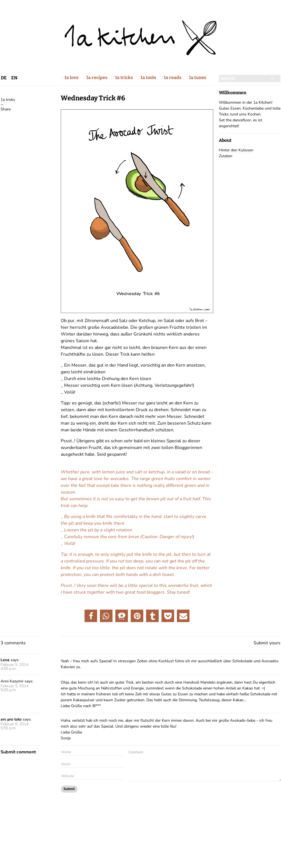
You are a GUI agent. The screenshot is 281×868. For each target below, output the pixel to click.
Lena (5, 660)
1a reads (173, 77)
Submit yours (267, 643)
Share (6, 109)
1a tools (148, 77)
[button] (91, 616)
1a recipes (97, 77)
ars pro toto (11, 719)
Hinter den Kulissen (236, 150)
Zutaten (226, 156)
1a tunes (198, 77)
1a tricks (124, 77)
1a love (72, 77)
